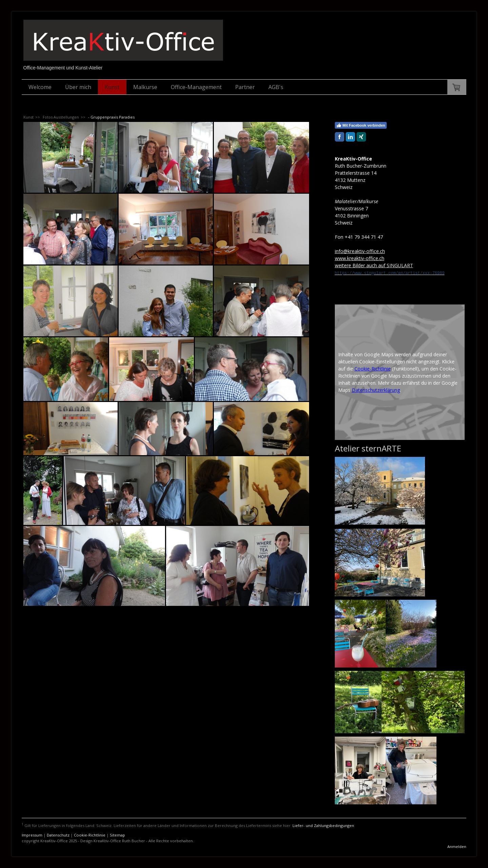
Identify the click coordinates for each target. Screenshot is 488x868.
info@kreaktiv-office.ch (360, 251)
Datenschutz (58, 835)
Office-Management (196, 87)
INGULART (401, 265)
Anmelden (457, 846)
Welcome (40, 87)
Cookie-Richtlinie (373, 369)
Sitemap (117, 835)
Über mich (78, 87)
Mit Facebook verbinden (361, 125)
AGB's (276, 87)
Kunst (112, 87)
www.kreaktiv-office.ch (360, 258)
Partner (245, 87)
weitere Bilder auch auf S (362, 265)
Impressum (32, 835)
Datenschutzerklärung (376, 390)
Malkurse (145, 87)
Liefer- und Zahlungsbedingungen (323, 825)
